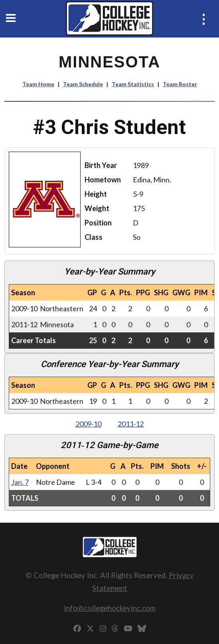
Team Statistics (133, 84)
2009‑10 (89, 424)
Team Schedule (83, 84)
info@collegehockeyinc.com (110, 608)
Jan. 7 (20, 482)
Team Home (38, 84)
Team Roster (180, 84)
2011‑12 (131, 424)
